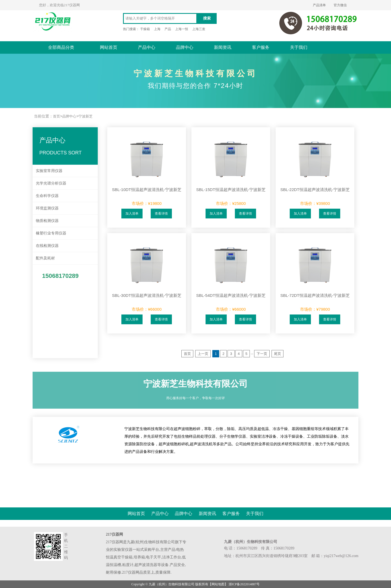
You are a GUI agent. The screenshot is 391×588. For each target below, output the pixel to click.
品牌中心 (185, 47)
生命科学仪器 (47, 196)
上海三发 (199, 29)
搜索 (207, 18)
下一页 (262, 354)
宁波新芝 (86, 116)
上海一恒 (182, 29)
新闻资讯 (223, 47)
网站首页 (109, 47)
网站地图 (218, 584)
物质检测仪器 (47, 221)
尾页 (278, 354)
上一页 (203, 354)
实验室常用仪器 (49, 171)
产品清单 (319, 5)
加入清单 (132, 214)
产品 (168, 29)
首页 (56, 116)
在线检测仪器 (47, 246)
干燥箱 (145, 29)
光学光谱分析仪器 (51, 183)
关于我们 (299, 47)
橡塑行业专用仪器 (51, 233)
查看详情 (161, 214)
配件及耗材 (45, 258)
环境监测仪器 (47, 208)
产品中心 (147, 47)
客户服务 (261, 47)
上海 (157, 29)
